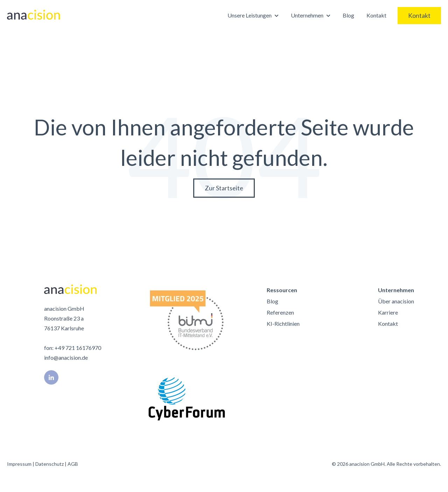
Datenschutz (50, 464)
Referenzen (280, 312)
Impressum (19, 464)
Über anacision (396, 301)
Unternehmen (307, 15)
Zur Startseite (224, 188)
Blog (348, 15)
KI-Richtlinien (283, 324)
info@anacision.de (66, 357)
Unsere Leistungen (250, 15)
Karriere (388, 312)
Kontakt (376, 15)
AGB (73, 464)
